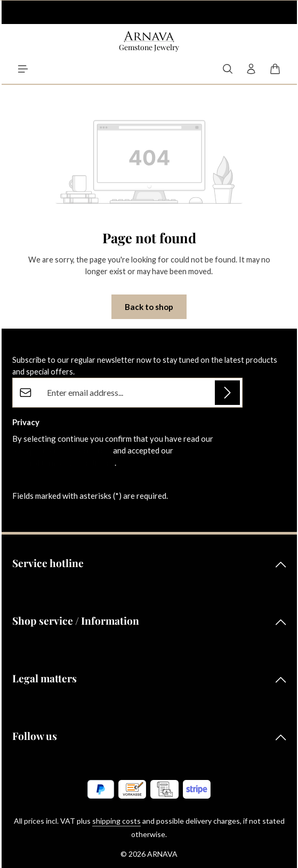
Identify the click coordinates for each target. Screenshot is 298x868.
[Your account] (251, 69)
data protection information (62, 450)
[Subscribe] (227, 393)
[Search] (228, 69)
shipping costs (116, 821)
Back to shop (149, 307)
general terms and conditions (63, 463)
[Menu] (23, 69)
